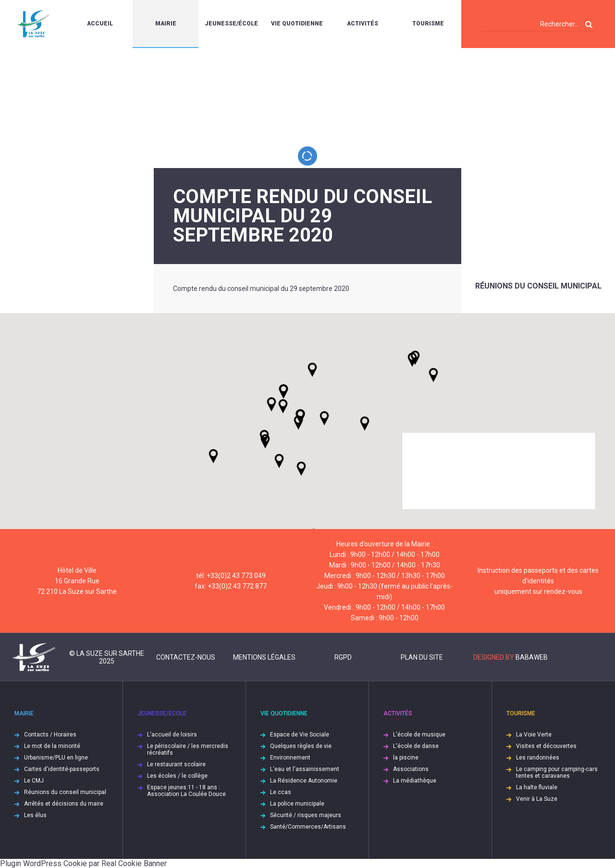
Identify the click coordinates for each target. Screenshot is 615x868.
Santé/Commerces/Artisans (308, 827)
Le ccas (281, 792)
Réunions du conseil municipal (538, 286)
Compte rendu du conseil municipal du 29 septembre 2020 (261, 289)
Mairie (166, 24)
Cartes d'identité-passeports (62, 769)
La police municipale (297, 804)
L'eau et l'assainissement (305, 769)
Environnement (290, 758)
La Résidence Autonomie (304, 781)
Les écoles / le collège (177, 776)
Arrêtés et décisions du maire (64, 804)
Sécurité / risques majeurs (306, 815)
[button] (324, 418)
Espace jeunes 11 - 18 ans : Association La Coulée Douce (186, 791)
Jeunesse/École (231, 24)
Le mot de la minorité (52, 746)
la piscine (406, 758)
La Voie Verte (534, 735)
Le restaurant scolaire (176, 764)
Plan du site (422, 657)
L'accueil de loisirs (172, 735)
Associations (411, 769)
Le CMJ (34, 781)
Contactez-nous (186, 657)
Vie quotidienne (297, 24)
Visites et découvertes (546, 746)
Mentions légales (264, 657)
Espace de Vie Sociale (300, 735)
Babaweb (532, 657)
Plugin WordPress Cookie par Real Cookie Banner (83, 863)
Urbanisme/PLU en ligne (56, 758)
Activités (363, 24)
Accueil (100, 24)
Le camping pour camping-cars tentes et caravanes (557, 772)
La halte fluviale (537, 787)
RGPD (343, 657)
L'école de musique (419, 735)
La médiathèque (415, 781)
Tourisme (428, 24)
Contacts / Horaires (50, 735)
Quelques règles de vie (301, 746)
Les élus (35, 815)
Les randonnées (538, 758)
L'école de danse (416, 746)
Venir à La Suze (537, 799)
